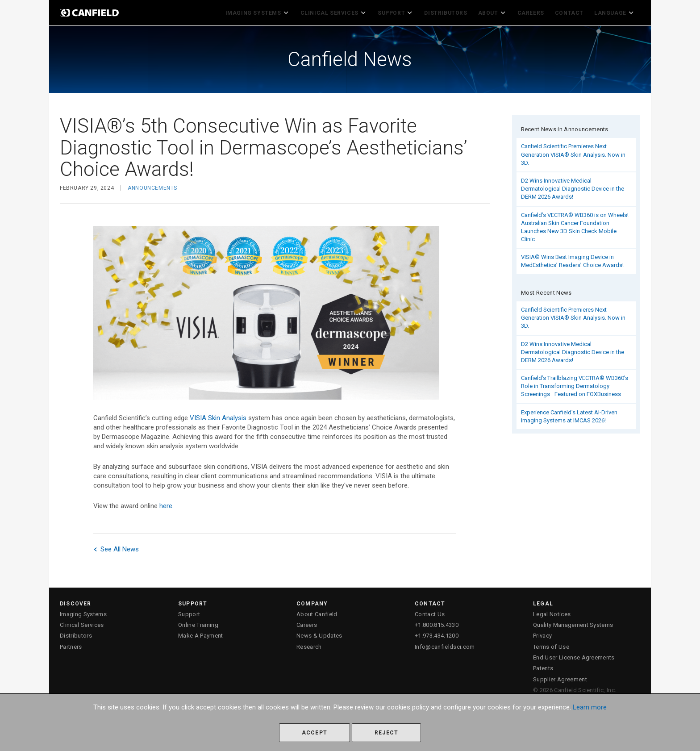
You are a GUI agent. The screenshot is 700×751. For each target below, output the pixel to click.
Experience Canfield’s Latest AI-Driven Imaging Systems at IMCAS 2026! (569, 414)
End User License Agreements (574, 655)
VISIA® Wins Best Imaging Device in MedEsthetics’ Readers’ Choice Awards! (572, 259)
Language (616, 12)
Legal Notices (552, 612)
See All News (116, 547)
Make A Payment (201, 633)
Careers (533, 12)
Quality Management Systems (573, 623)
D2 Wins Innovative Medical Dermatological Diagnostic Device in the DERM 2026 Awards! (573, 186)
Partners (71, 645)
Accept (315, 733)
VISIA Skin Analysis (218, 415)
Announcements (152, 186)
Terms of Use (551, 645)
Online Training (198, 623)
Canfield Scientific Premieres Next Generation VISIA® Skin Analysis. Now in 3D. (573, 152)
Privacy (542, 633)
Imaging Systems (268, 12)
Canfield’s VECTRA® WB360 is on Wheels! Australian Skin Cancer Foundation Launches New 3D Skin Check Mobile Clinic (575, 225)
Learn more (590, 707)
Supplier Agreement (560, 677)
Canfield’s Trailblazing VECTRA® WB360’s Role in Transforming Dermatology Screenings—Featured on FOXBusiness (575, 384)
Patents (543, 666)
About (496, 12)
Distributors (450, 12)
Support (401, 12)
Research (309, 645)
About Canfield (317, 612)
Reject (386, 733)
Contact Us (430, 612)
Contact (571, 12)
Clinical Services (342, 12)
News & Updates (319, 633)
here (166, 503)
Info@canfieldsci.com (445, 645)
